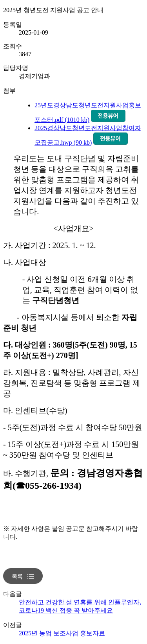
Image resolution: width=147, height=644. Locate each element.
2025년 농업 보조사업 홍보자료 (62, 633)
